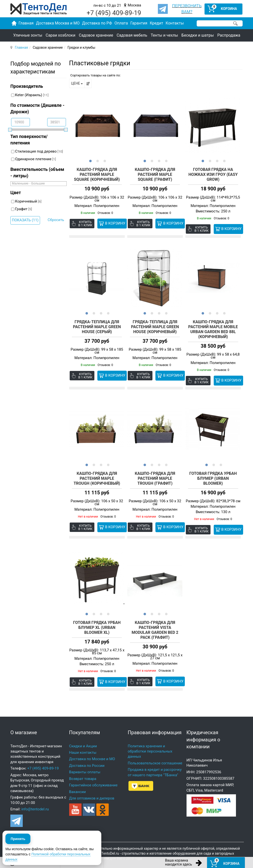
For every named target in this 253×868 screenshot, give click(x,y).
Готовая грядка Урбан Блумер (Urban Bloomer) (213, 474)
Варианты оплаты (85, 763)
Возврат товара (83, 770)
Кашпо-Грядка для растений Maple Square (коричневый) (97, 175)
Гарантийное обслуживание (93, 776)
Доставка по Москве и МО (92, 750)
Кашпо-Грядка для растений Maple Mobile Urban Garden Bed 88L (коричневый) (213, 327)
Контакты (175, 23)
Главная (21, 47)
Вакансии (78, 783)
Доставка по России (87, 757)
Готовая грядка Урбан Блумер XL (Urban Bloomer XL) (97, 621)
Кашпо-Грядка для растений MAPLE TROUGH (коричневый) (97, 474)
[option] (97, 125)
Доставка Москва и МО (58, 23)
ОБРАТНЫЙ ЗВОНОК (82, 862)
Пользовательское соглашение (155, 754)
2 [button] (97, 161)
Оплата (121, 23)
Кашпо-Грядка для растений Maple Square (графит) (155, 175)
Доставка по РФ (97, 23)
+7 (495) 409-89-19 (43, 759)
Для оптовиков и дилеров (92, 789)
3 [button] (104, 161)
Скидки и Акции (83, 737)
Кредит (156, 23)
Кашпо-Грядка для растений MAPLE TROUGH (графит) (155, 474)
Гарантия (139, 23)
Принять (18, 845)
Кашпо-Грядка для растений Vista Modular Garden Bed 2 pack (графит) (155, 624)
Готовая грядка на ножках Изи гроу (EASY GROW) (213, 175)
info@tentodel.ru (35, 800)
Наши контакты (83, 744)
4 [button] (166, 161)
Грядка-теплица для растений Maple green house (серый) (97, 325)
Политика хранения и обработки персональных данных (150, 742)
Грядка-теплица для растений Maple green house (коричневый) (155, 325)
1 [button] (90, 161)
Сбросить (56, 220)
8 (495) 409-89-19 (37, 862)
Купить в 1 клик (86, 224)
